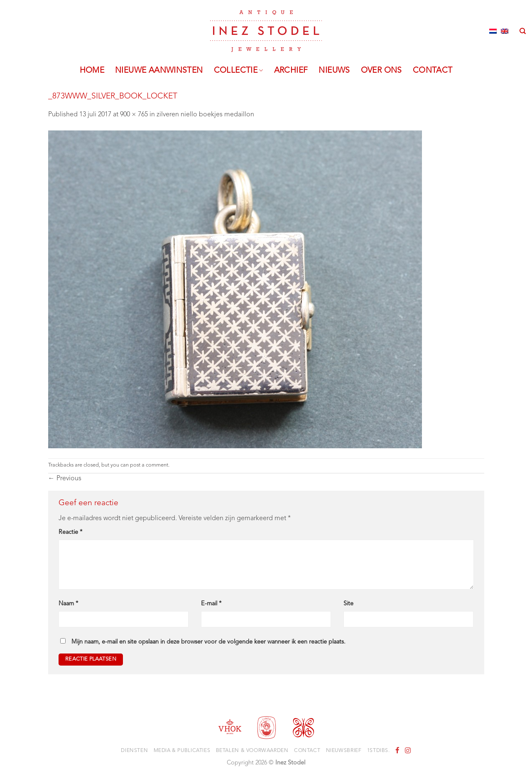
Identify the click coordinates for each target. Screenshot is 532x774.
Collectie (239, 71)
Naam (68, 604)
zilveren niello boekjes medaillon (205, 115)
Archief (291, 71)
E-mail (211, 604)
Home (92, 71)
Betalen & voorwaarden (252, 751)
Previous (65, 479)
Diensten (134, 751)
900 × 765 (134, 115)
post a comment (149, 465)
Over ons (381, 71)
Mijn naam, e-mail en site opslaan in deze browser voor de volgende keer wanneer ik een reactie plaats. (208, 642)
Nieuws (334, 71)
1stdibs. (379, 751)
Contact (433, 71)
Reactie (70, 532)
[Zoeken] (523, 31)
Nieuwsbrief (344, 751)
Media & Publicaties (182, 751)
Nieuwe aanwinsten (159, 71)
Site (348, 604)
